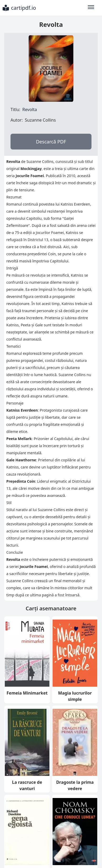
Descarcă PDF (51, 142)
